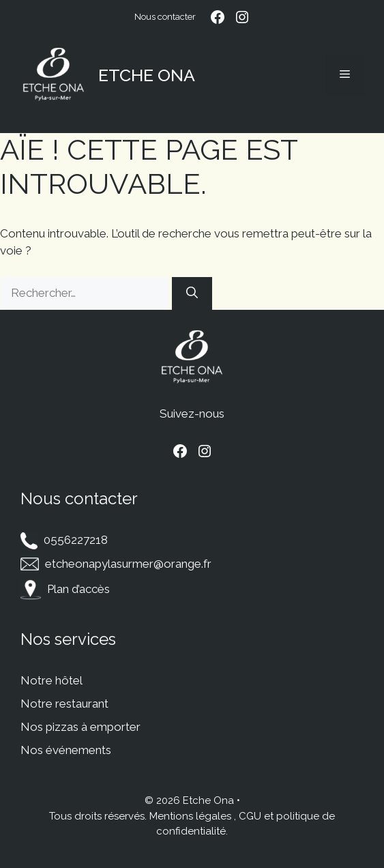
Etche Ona (147, 75)
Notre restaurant (64, 704)
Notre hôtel (51, 680)
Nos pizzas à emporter (80, 727)
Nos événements (66, 750)
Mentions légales (190, 816)
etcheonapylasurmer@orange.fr (128, 564)
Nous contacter (165, 17)
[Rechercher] (192, 293)
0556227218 (76, 540)
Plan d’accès (78, 589)
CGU (250, 816)
